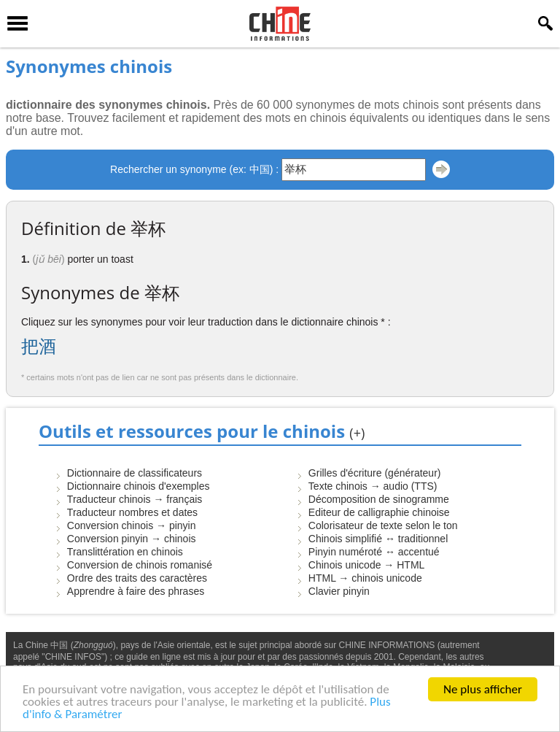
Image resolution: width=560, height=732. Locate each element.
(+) (357, 433)
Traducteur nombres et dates (132, 512)
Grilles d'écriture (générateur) (375, 473)
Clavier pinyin (339, 591)
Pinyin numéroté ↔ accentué (374, 552)
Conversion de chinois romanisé (140, 565)
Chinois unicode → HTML (367, 565)
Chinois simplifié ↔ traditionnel (378, 539)
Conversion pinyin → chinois (132, 539)
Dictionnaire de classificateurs (135, 473)
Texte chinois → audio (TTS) (373, 486)
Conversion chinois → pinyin (132, 525)
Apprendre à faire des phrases (136, 591)
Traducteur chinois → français (135, 499)
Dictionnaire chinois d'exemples (139, 486)
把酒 (39, 346)
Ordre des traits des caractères (137, 578)
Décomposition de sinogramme (379, 499)
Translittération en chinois (125, 552)
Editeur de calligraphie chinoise (379, 512)
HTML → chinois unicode (365, 578)
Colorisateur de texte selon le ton (383, 525)
